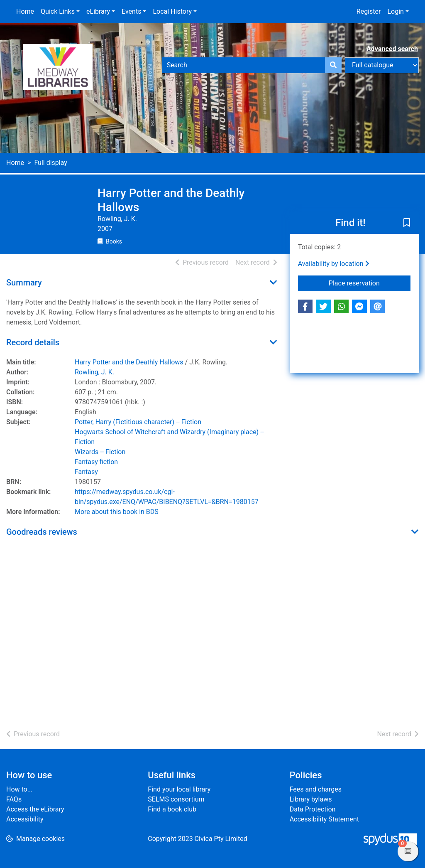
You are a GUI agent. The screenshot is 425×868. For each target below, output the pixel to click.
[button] (407, 224)
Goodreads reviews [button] (42, 532)
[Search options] (382, 65)
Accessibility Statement (324, 819)
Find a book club (172, 809)
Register (369, 11)
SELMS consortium (176, 799)
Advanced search (392, 49)
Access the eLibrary (35, 809)
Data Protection (313, 809)
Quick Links (58, 11)
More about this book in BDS (117, 512)
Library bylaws (311, 799)
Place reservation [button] (370, 283)
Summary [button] (24, 283)
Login (395, 11)
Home (25, 11)
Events (131, 11)
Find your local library (179, 789)
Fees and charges (316, 789)
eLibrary (98, 11)
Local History (172, 11)
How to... (19, 789)
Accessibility (25, 819)
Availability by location (334, 264)
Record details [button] (33, 342)
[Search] (333, 65)
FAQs (14, 799)
